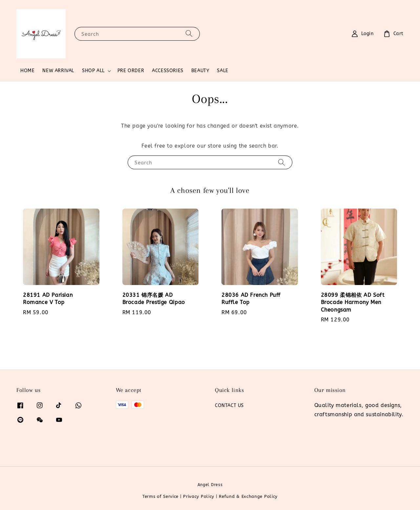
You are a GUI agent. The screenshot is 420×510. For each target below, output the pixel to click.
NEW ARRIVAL (58, 71)
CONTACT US (229, 406)
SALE (222, 71)
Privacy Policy (199, 496)
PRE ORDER (131, 71)
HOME (27, 71)
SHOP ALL (93, 71)
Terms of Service (160, 496)
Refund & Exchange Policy (248, 496)
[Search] (189, 34)
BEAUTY (200, 71)
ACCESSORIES (168, 71)
